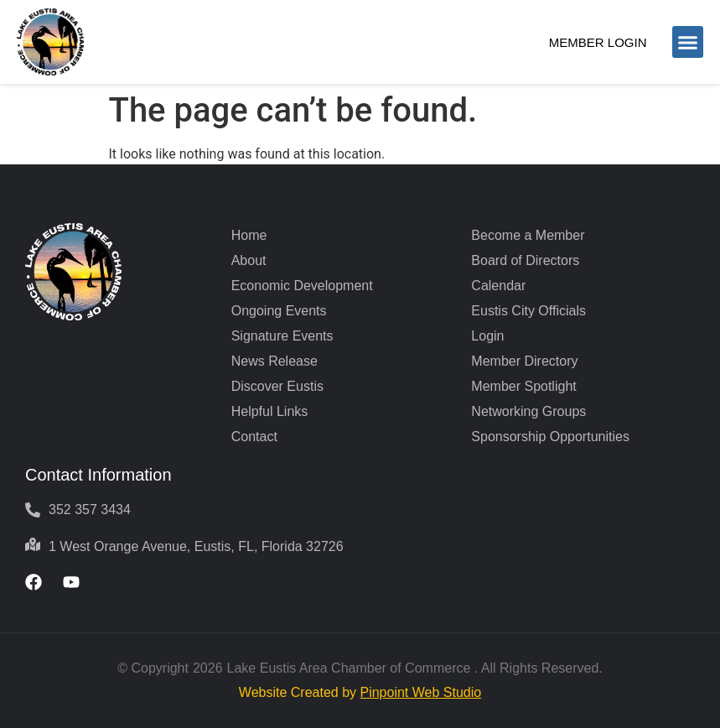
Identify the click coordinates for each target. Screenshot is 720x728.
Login (487, 336)
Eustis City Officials (528, 311)
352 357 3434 (90, 510)
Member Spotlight (523, 386)
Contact (254, 437)
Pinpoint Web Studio (420, 692)
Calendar (498, 286)
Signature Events (282, 336)
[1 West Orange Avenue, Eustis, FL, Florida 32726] (33, 544)
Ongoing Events (279, 311)
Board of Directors (525, 260)
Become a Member (528, 235)
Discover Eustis (277, 386)
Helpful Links (270, 411)
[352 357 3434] (33, 510)
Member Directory (524, 361)
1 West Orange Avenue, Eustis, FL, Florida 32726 (196, 546)
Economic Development (302, 286)
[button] (688, 42)
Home (249, 235)
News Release (275, 361)
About (249, 260)
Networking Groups (528, 411)
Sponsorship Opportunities (550, 437)
